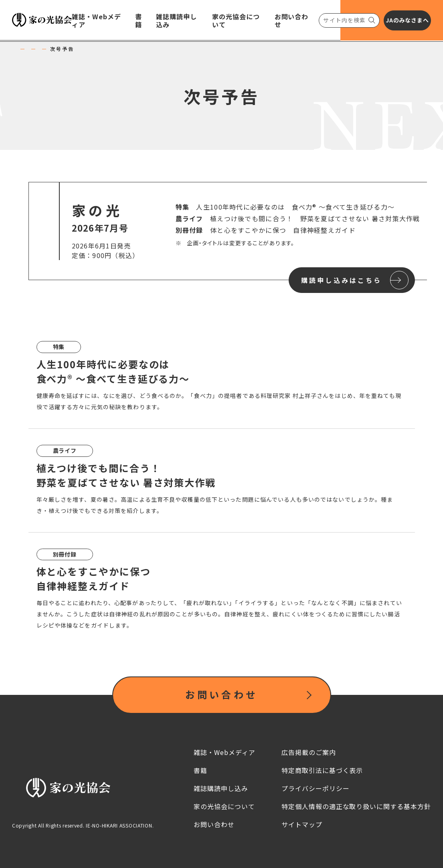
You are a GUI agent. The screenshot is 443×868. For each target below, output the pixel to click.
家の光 (125, 49)
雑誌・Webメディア (76, 49)
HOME (26, 49)
